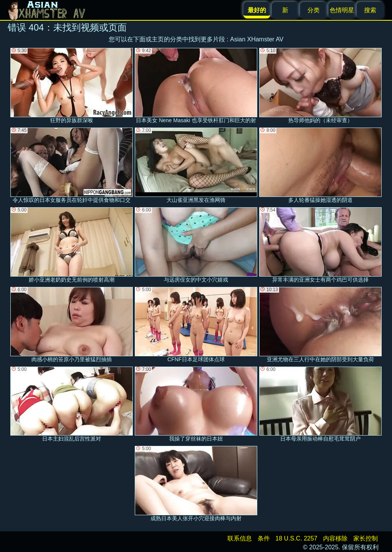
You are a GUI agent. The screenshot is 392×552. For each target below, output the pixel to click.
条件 (264, 538)
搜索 (370, 10)
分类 (314, 10)
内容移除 (335, 538)
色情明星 (342, 10)
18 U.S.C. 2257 (296, 538)
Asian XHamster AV (257, 39)
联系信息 (240, 538)
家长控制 (366, 538)
